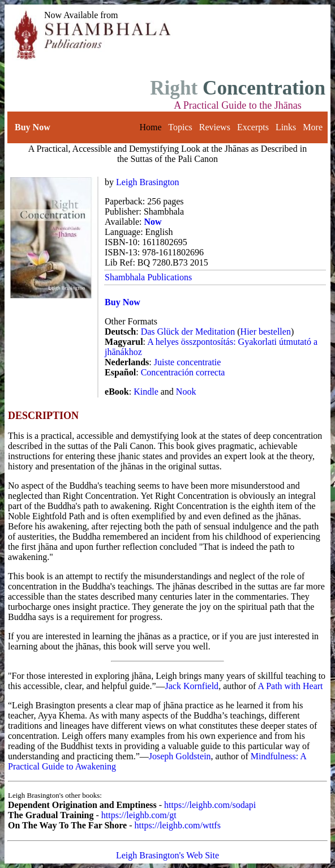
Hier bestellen (266, 332)
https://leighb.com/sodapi (210, 805)
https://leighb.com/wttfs (177, 825)
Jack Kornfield (192, 686)
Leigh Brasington (148, 182)
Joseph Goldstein (180, 756)
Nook (186, 392)
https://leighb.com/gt (139, 815)
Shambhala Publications (148, 277)
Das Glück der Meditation (188, 332)
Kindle (146, 392)
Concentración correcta (183, 372)
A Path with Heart (290, 686)
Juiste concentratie (188, 362)
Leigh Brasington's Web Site (167, 855)
